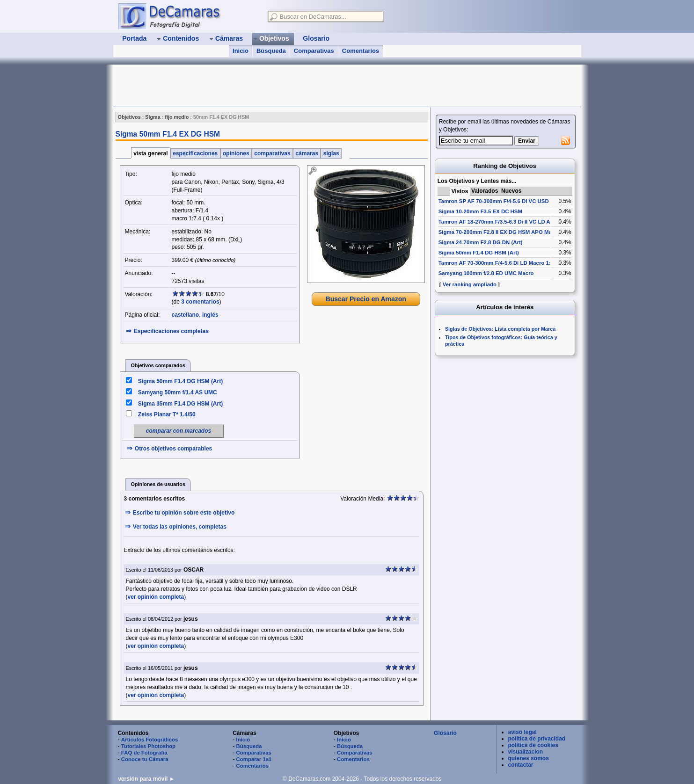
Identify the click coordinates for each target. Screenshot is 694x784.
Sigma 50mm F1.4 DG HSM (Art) (180, 381)
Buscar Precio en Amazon (366, 299)
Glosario (445, 733)
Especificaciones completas (171, 331)
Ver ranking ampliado (470, 284)
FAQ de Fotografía (144, 753)
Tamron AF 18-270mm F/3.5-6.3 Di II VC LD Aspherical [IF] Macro (519, 222)
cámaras (307, 153)
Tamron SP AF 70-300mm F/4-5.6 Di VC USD (494, 201)
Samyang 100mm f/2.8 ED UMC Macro (486, 273)
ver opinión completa (156, 597)
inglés (210, 315)
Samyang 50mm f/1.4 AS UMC (178, 392)
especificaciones (195, 153)
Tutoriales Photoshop (148, 746)
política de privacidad (537, 739)
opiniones (236, 153)
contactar (521, 765)
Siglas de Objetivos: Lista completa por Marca (500, 329)
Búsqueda (271, 51)
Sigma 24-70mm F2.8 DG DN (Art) (481, 242)
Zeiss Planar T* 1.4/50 (167, 414)
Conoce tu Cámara (145, 759)
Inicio (241, 51)
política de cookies (533, 745)
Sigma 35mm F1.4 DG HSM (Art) (180, 404)
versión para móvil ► (146, 779)
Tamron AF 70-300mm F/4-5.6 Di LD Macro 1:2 (496, 263)
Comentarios (361, 51)
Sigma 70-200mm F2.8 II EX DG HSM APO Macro (499, 232)
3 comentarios (200, 302)
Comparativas (314, 51)
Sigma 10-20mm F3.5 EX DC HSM (480, 211)
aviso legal (522, 732)
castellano (186, 315)
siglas (331, 153)
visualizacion (526, 752)
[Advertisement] (284, 86)
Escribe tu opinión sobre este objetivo (184, 513)
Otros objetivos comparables (173, 449)
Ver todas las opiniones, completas (180, 527)
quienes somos (529, 758)
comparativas (272, 153)
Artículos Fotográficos (150, 740)
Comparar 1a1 (254, 759)
